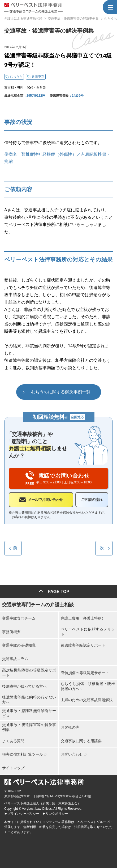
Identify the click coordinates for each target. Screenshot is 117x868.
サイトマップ (13, 768)
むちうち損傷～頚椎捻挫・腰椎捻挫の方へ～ (88, 686)
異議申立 (38, 77)
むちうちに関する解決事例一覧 (61, 392)
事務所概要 (11, 632)
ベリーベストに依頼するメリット (88, 631)
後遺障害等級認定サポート (83, 645)
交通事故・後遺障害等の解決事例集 (29, 727)
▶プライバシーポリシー (22, 814)
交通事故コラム (15, 659)
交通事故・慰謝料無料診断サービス (29, 713)
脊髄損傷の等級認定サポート (85, 673)
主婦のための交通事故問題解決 (87, 700)
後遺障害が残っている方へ (24, 686)
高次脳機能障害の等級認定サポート (29, 673)
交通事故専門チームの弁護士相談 (38, 605)
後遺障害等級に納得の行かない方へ (29, 700)
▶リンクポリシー (55, 814)
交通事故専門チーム (19, 618)
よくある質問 (13, 741)
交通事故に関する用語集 (81, 741)
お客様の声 (70, 727)
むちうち (16, 77)
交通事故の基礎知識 (19, 645)
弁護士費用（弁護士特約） (83, 618)
